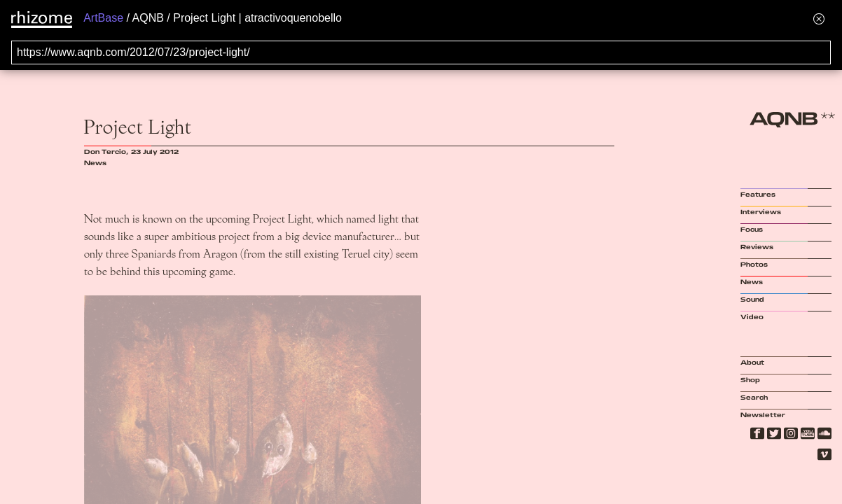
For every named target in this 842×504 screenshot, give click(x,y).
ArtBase (103, 18)
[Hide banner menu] (819, 19)
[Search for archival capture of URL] (421, 52)
